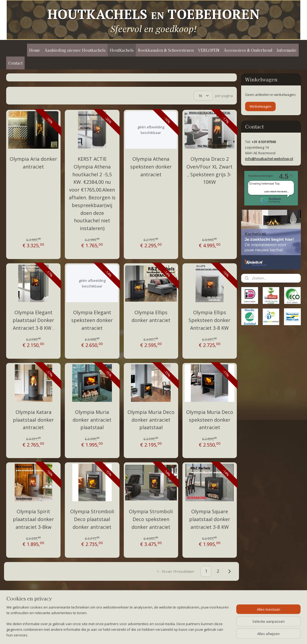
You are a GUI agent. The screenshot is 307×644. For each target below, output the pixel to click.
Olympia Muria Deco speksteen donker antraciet (210, 420)
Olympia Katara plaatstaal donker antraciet (33, 420)
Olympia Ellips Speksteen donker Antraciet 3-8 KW (209, 320)
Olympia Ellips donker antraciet (151, 316)
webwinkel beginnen (170, 634)
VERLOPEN (209, 50)
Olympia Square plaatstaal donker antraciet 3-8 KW (210, 519)
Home (35, 50)
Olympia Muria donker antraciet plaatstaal (92, 420)
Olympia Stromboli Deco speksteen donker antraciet (151, 519)
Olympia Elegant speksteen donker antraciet (92, 320)
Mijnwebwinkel (217, 634)
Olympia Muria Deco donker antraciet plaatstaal (151, 420)
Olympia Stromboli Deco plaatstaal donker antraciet (92, 519)
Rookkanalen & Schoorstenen (166, 50)
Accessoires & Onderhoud (248, 50)
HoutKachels (122, 50)
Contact (15, 63)
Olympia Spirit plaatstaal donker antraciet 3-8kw (33, 519)
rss (150, 634)
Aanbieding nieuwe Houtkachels (75, 50)
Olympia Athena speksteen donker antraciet (151, 167)
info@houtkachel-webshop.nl (269, 159)
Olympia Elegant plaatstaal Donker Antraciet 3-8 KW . (33, 320)
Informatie (287, 50)
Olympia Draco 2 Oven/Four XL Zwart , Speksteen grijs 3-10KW (209, 170)
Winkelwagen (260, 106)
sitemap (139, 634)
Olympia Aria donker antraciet (33, 163)
